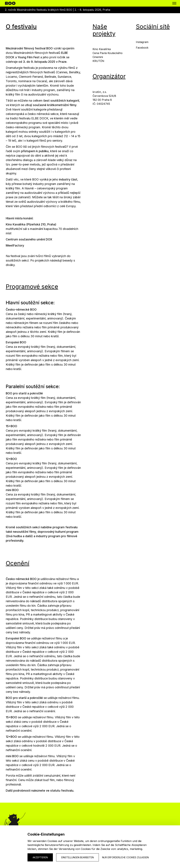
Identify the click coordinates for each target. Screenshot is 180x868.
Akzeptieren (40, 857)
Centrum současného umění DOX (29, 239)
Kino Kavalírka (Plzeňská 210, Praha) (31, 224)
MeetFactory (15, 245)
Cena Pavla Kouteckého (108, 53)
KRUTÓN (98, 61)
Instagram (142, 42)
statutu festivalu (62, 791)
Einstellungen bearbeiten (77, 857)
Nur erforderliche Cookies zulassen (125, 857)
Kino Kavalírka (102, 49)
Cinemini (98, 57)
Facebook (142, 48)
